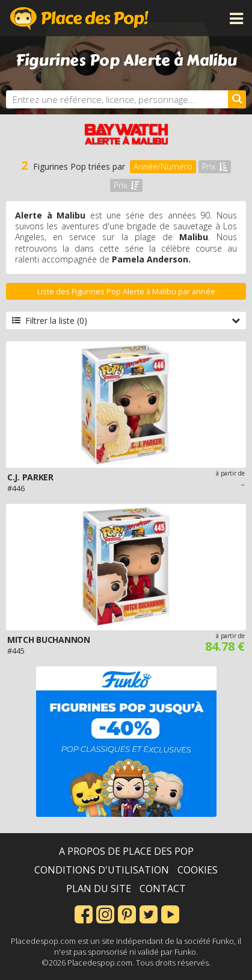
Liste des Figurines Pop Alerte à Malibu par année (126, 292)
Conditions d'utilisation (102, 870)
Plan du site (99, 889)
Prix (215, 166)
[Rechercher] (237, 99)
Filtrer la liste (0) (126, 321)
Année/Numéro (163, 166)
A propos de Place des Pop (126, 851)
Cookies (198, 870)
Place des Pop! (79, 18)
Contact (163, 889)
